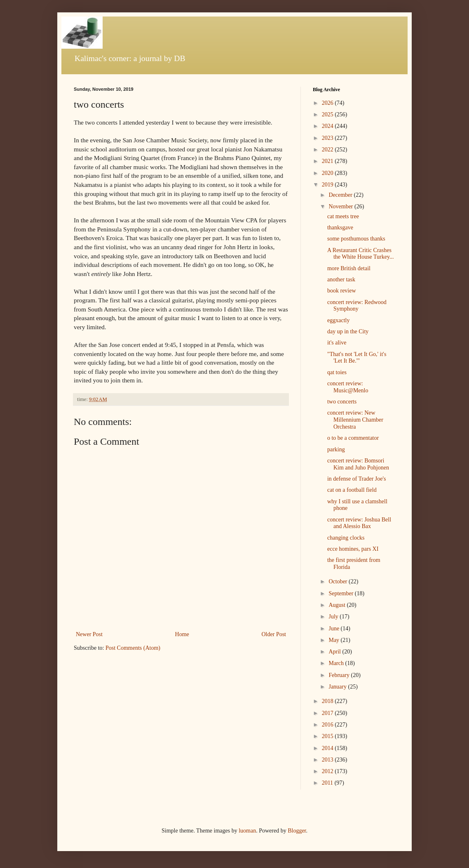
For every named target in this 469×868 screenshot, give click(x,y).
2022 (328, 150)
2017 (328, 713)
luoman (247, 831)
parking (336, 449)
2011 (328, 783)
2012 (328, 771)
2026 (328, 103)
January (338, 687)
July (334, 617)
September (341, 593)
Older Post (274, 634)
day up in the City (348, 331)
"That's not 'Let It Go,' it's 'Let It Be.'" (357, 358)
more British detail (349, 268)
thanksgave (340, 228)
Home (182, 634)
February (340, 675)
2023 (328, 138)
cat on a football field (352, 490)
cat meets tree (343, 216)
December (341, 195)
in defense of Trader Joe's (357, 479)
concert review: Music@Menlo (348, 387)
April (335, 652)
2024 (328, 126)
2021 (328, 161)
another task (341, 280)
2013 (328, 760)
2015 (328, 736)
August (338, 605)
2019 (328, 185)
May (334, 640)
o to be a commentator (353, 438)
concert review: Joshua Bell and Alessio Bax (359, 523)
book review (342, 291)
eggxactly (338, 320)
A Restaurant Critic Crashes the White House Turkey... (361, 254)
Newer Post (89, 634)
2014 (328, 748)
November (341, 206)
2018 (328, 701)
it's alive (337, 343)
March (337, 663)
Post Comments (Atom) (133, 648)
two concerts (342, 402)
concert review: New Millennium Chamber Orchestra (355, 420)
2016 (328, 725)
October (339, 581)
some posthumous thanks (356, 239)
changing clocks (346, 538)
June (334, 629)
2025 (328, 114)
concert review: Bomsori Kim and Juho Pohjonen (358, 464)
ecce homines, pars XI (353, 549)
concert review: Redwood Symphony (357, 306)
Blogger (297, 831)
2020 (328, 173)
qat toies (337, 372)
